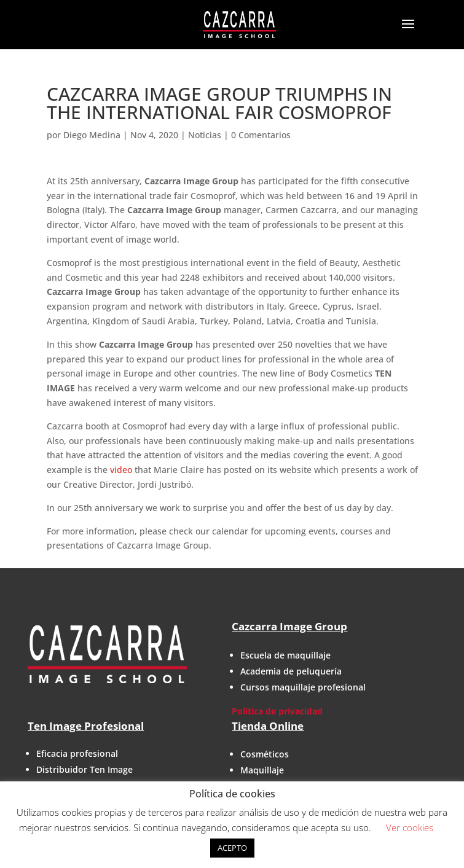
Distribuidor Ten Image (85, 769)
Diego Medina (92, 135)
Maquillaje (262, 770)
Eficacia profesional (77, 753)
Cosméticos (265, 754)
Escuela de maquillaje (285, 655)
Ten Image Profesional (86, 726)
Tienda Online (268, 726)
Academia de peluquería (291, 671)
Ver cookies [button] (410, 827)
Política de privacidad (277, 711)
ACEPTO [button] (232, 848)
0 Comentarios (261, 135)
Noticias (205, 135)
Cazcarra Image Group (289, 626)
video (121, 470)
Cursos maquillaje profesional (303, 687)
